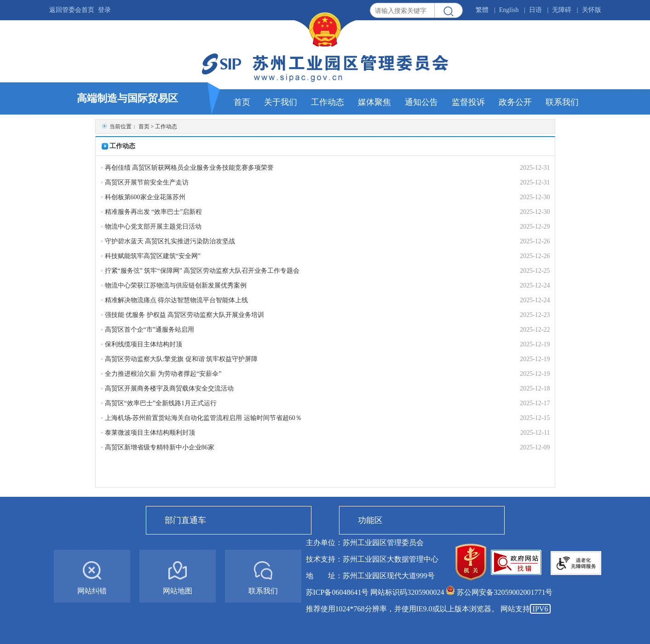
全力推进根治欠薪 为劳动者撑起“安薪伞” (163, 374)
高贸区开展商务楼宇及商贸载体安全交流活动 (169, 388)
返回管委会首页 (72, 10)
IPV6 (541, 609)
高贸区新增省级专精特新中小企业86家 (160, 447)
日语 (535, 10)
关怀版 (592, 10)
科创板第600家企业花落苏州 (145, 197)
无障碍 (562, 10)
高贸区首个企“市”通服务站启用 (150, 330)
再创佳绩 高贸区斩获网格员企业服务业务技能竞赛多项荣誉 (190, 168)
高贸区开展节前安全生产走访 (147, 182)
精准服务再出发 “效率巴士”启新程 (154, 212)
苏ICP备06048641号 (337, 592)
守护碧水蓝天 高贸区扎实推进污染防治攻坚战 (170, 241)
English (509, 10)
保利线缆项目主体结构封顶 (144, 344)
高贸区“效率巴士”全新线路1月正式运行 (161, 403)
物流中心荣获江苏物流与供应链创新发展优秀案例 (176, 285)
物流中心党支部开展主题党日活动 (153, 227)
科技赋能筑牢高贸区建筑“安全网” (153, 256)
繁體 (482, 10)
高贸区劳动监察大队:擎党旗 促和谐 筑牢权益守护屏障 (181, 359)
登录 (104, 10)
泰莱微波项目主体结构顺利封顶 (150, 433)
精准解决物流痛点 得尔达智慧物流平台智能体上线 (177, 300)
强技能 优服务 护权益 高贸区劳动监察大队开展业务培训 (185, 315)
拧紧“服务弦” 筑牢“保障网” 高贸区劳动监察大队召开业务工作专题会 (202, 271)
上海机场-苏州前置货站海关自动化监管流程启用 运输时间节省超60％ (203, 418)
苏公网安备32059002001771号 (505, 592)
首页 (144, 126)
